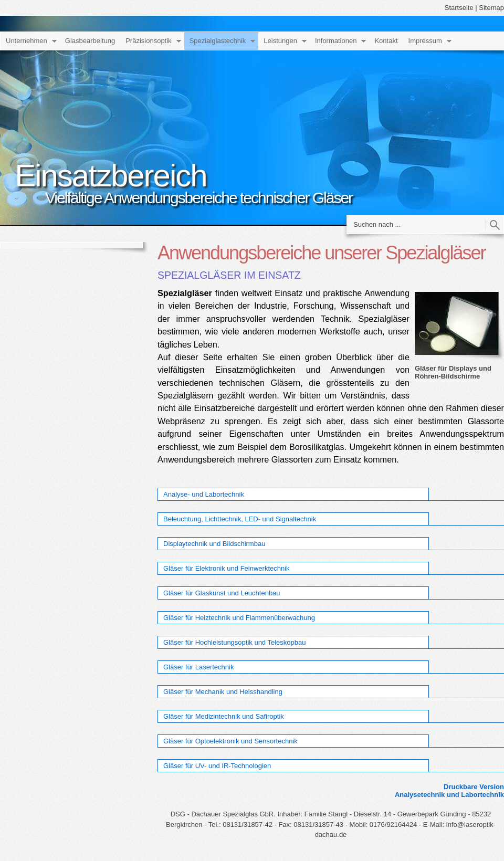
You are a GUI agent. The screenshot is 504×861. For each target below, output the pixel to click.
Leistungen (280, 41)
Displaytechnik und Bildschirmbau (214, 544)
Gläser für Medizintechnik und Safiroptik (224, 716)
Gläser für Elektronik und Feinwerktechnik (227, 568)
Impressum (425, 41)
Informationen (336, 41)
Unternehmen (27, 41)
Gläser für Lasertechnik (198, 667)
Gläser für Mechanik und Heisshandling (223, 692)
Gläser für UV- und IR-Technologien (217, 766)
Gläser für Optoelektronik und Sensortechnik (230, 741)
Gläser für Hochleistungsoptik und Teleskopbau (234, 642)
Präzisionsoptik (148, 41)
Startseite (459, 8)
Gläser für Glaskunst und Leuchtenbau (222, 593)
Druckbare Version (474, 787)
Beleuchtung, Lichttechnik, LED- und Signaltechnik (240, 519)
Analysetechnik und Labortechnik (449, 795)
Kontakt (386, 41)
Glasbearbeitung (90, 41)
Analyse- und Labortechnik (204, 494)
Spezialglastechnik (218, 41)
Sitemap (491, 8)
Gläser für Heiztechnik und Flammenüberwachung (239, 618)
